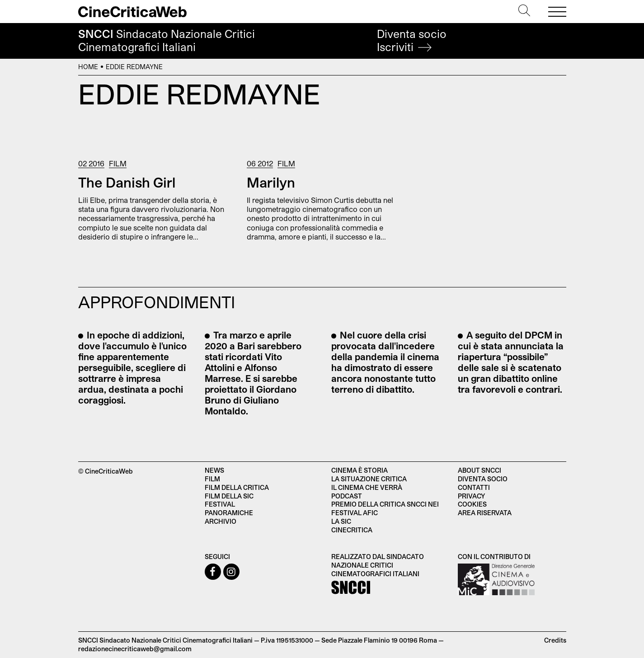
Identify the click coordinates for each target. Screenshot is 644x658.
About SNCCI (479, 470)
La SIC (341, 521)
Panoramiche (229, 513)
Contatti (474, 487)
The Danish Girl (127, 182)
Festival (220, 504)
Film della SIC (229, 496)
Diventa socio (412, 40)
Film (118, 163)
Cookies (472, 504)
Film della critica (237, 487)
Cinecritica (352, 530)
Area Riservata (485, 513)
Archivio (221, 521)
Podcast (347, 496)
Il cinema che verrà (367, 487)
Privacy (471, 496)
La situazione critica (369, 479)
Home (88, 67)
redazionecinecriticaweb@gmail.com (135, 649)
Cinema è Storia (360, 470)
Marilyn (271, 182)
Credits (555, 640)
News (214, 470)
